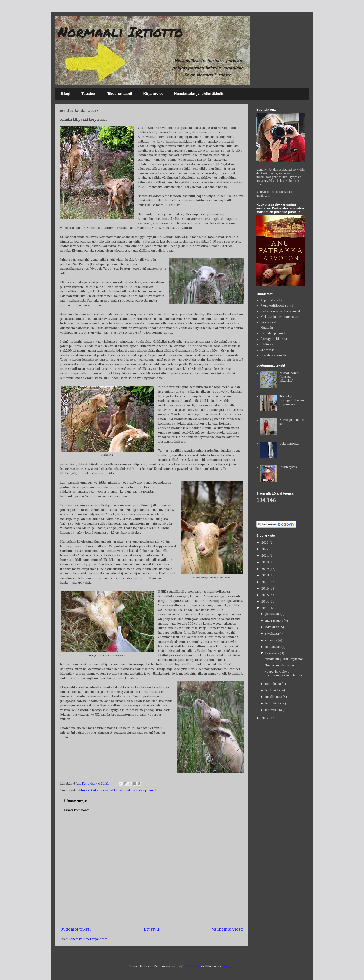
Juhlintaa (83, 790)
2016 (265, 589)
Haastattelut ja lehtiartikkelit (199, 94)
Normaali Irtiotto (120, 32)
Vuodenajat (268, 322)
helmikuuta (273, 704)
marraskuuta (274, 621)
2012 (265, 718)
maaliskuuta (274, 697)
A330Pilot (192, 967)
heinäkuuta (273, 647)
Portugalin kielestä (274, 339)
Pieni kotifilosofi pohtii (277, 306)
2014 (265, 602)
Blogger (229, 967)
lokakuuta (272, 627)
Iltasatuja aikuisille (274, 355)
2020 (265, 562)
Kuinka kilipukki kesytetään (284, 659)
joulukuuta (273, 614)
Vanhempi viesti (228, 929)
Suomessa (267, 350)
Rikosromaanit (119, 94)
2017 (265, 582)
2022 (265, 549)
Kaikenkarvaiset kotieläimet (110, 790)
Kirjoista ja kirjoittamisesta (279, 317)
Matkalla (267, 328)
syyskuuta (272, 634)
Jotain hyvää (288, 467)
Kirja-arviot (153, 94)
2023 (265, 543)
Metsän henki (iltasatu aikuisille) (289, 377)
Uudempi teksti (75, 929)
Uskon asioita (289, 444)
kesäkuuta (273, 653)
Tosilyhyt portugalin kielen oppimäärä (292, 400)
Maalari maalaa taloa (279, 665)
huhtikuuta (273, 690)
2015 (265, 595)
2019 (265, 569)
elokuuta (271, 640)
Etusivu (151, 929)
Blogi (66, 94)
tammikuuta (274, 710)
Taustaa (88, 94)
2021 (265, 556)
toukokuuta (273, 684)
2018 (265, 575)
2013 (265, 608)
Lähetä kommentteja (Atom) (89, 939)
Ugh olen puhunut (144, 790)
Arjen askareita (271, 300)
